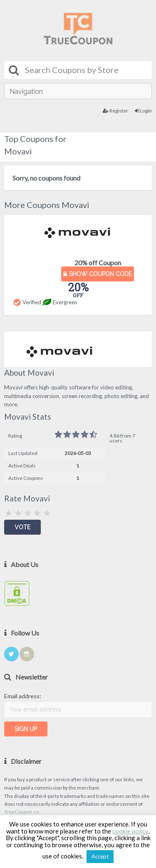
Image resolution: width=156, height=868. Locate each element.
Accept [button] (100, 856)
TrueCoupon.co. (22, 812)
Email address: (23, 696)
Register (115, 111)
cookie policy (130, 831)
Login (143, 111)
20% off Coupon (98, 263)
